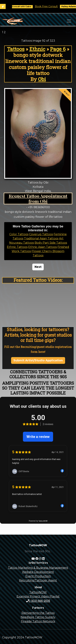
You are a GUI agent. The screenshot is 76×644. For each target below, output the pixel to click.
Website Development (38, 572)
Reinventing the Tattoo (38, 613)
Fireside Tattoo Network (38, 621)
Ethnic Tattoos (17, 247)
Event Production (38, 576)
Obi (42, 79)
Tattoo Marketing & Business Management (38, 568)
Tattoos (16, 49)
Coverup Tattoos (41, 234)
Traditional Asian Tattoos (41, 238)
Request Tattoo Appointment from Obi (38, 198)
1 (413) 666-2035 (38, 601)
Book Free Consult (48, 6)
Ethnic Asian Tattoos (42, 247)
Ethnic (37, 49)
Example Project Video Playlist (38, 596)
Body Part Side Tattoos (51, 243)
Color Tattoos (19, 234)
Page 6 (58, 49)
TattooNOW (38, 592)
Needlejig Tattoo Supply (38, 617)
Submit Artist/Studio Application (38, 360)
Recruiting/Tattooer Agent (38, 580)
